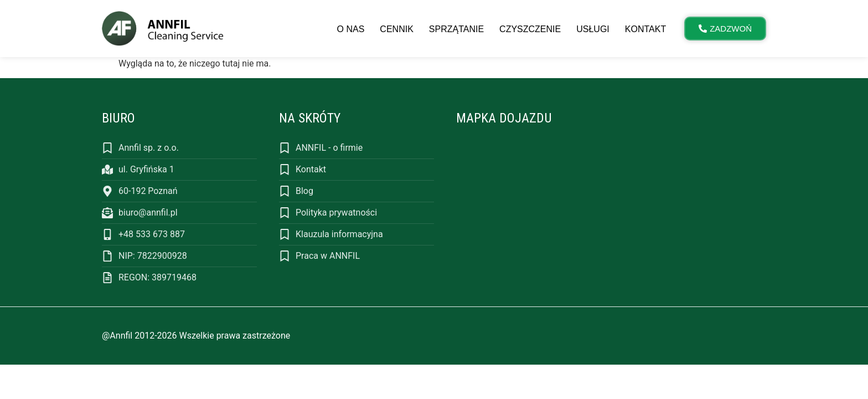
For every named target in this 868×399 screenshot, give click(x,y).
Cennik (396, 29)
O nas (351, 29)
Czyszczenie (530, 29)
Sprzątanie (456, 29)
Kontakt (645, 29)
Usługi (593, 29)
